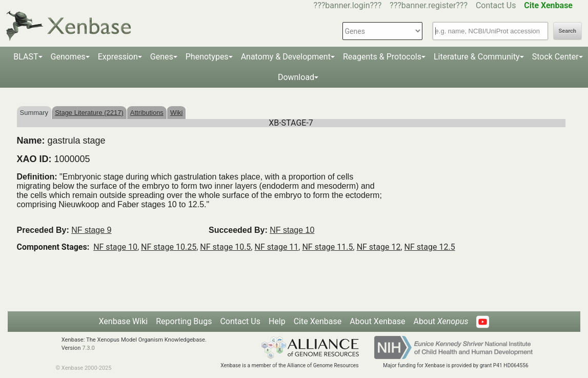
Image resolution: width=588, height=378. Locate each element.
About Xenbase (377, 321)
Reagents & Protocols (382, 57)
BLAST (26, 57)
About (441, 321)
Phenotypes (207, 57)
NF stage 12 (379, 247)
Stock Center (555, 57)
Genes (162, 57)
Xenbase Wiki (124, 321)
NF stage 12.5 (430, 247)
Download (296, 77)
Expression (118, 57)
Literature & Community (477, 57)
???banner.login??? (348, 5)
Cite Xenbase (318, 321)
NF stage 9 (91, 230)
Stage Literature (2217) (89, 113)
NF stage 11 (276, 247)
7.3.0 (88, 348)
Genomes (68, 57)
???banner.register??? (429, 5)
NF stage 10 (292, 230)
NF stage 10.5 (225, 247)
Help (277, 321)
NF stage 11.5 (327, 247)
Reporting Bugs (184, 321)
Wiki (177, 113)
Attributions (147, 113)
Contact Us (496, 5)
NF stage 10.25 (169, 247)
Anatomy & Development (286, 57)
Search (567, 31)
